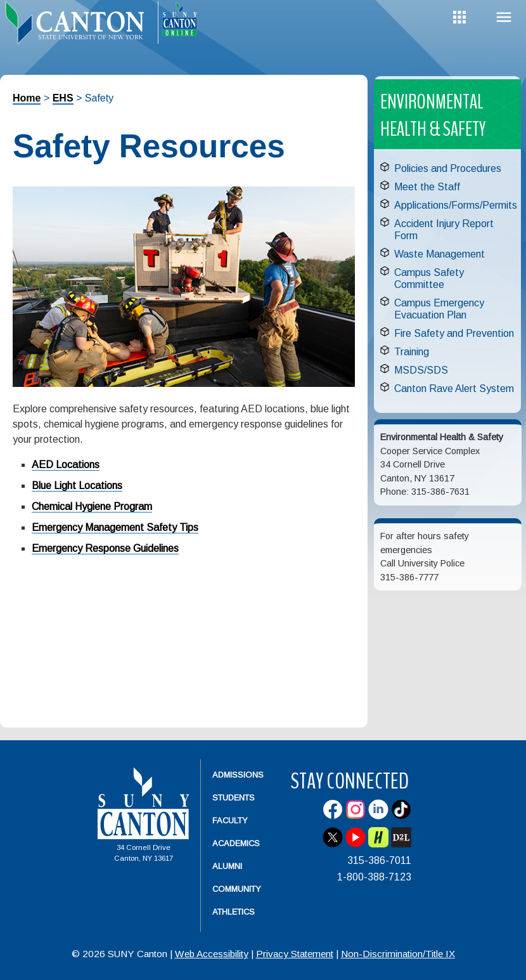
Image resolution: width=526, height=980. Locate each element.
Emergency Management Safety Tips (115, 527)
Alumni (227, 866)
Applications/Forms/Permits (456, 205)
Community (237, 889)
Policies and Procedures (448, 168)
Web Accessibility (212, 954)
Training (412, 352)
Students (234, 798)
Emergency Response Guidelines (105, 548)
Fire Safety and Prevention (454, 333)
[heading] (79, 29)
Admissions (238, 775)
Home (27, 98)
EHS (63, 98)
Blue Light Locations (77, 486)
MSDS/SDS (421, 370)
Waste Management (439, 254)
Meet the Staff (427, 187)
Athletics (234, 912)
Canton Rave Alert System (454, 389)
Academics (236, 843)
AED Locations (66, 465)
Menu (504, 17)
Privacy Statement (295, 954)
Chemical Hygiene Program (92, 506)
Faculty (230, 820)
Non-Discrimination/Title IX (398, 954)
